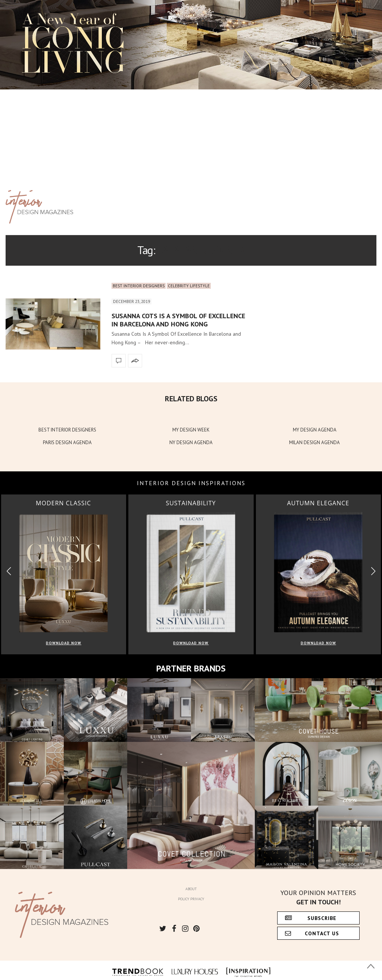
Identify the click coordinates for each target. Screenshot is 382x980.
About (191, 889)
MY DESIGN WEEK (191, 430)
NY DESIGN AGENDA (191, 442)
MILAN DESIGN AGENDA (314, 442)
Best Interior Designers (139, 286)
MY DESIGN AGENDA (315, 430)
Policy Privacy (191, 899)
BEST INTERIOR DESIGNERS (67, 430)
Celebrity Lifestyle (189, 286)
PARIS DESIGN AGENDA (67, 442)
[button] (373, 571)
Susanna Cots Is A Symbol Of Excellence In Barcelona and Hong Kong (178, 320)
